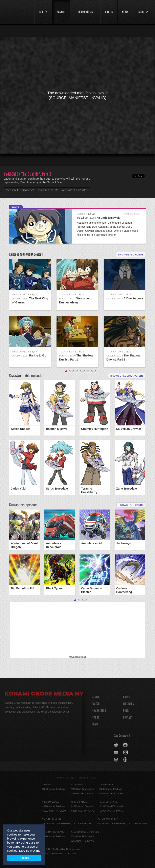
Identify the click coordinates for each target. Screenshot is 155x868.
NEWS (95, 724)
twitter (116, 745)
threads (126, 760)
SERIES (96, 697)
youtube (116, 752)
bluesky (116, 760)
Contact (128, 717)
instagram (126, 752)
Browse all (131, 255)
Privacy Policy (88, 778)
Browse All (131, 505)
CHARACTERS (99, 711)
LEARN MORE (29, 851)
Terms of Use (65, 778)
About (127, 697)
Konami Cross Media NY (44, 694)
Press (126, 711)
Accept (24, 858)
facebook (125, 745)
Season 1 (39, 254)
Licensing (129, 704)
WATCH (96, 704)
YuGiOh (17, 12)
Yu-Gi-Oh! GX (99, 218)
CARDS (96, 717)
